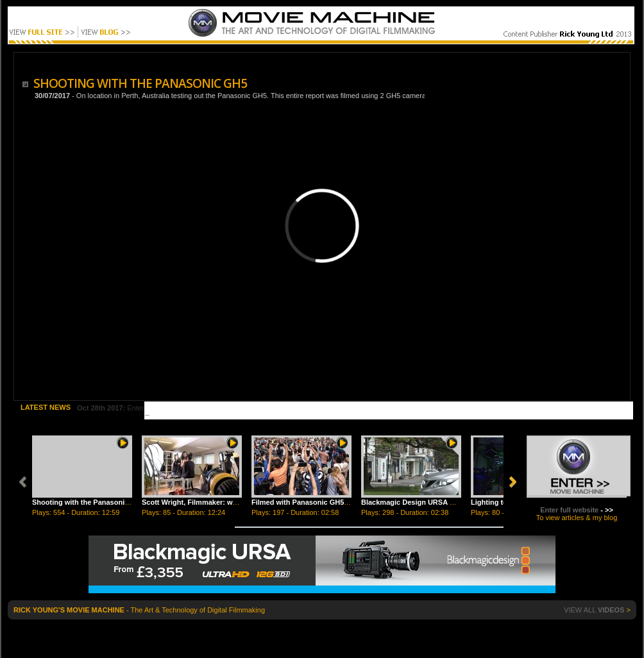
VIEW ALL (594, 610)
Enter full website (569, 510)
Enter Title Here (127, 408)
